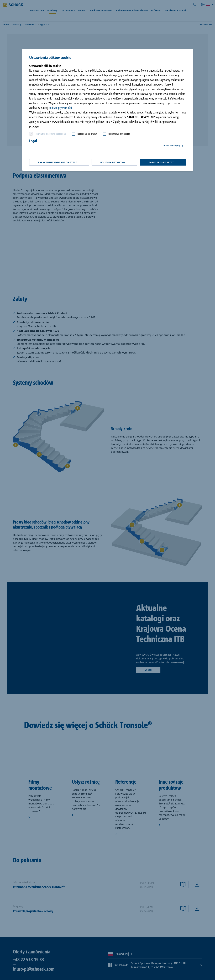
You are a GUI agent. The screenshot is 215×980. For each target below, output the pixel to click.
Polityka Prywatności (114, 162)
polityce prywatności (60, 108)
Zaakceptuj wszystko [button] (163, 162)
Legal (33, 141)
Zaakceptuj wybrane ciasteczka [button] (59, 162)
